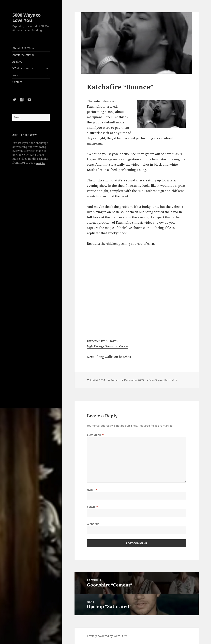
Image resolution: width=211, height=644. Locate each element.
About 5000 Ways (23, 48)
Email (92, 507)
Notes (16, 75)
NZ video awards (23, 68)
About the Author (23, 55)
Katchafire (171, 380)
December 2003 (134, 380)
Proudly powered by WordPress (107, 636)
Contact (17, 82)
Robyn (115, 380)
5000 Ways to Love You (27, 18)
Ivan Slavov (156, 380)
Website (93, 524)
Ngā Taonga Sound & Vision (107, 346)
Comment (95, 435)
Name (92, 490)
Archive (17, 62)
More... (41, 163)
